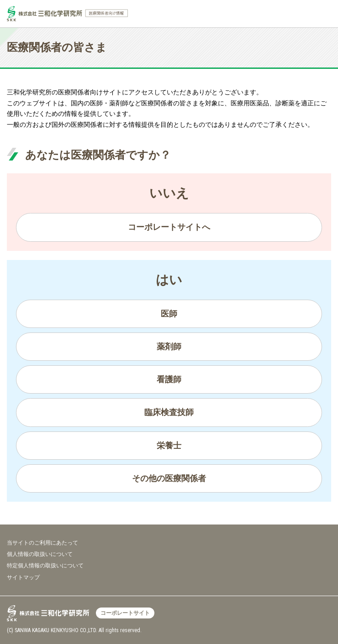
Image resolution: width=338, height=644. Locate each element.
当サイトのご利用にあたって (42, 543)
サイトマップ (23, 577)
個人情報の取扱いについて (40, 554)
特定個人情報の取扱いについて (45, 566)
